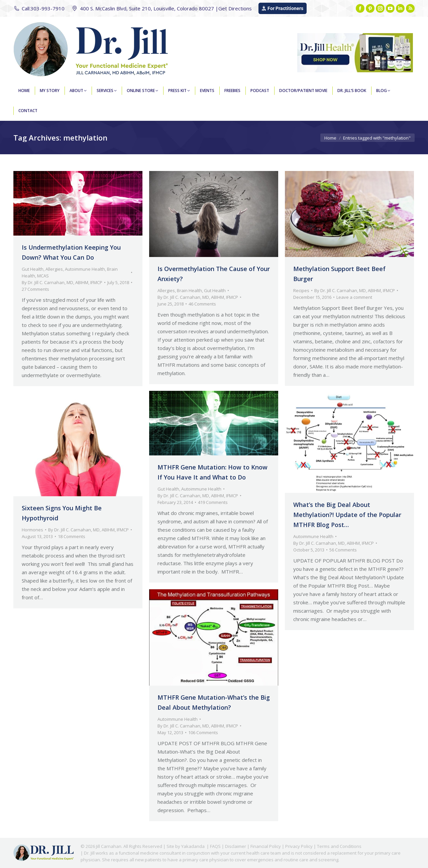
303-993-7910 (47, 8)
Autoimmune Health (85, 269)
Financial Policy (266, 846)
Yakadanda (193, 846)
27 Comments (35, 289)
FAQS (215, 846)
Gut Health (33, 269)
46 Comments (202, 304)
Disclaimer (236, 846)
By (62, 282)
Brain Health (189, 290)
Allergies (54, 269)
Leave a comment (354, 297)
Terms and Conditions (339, 846)
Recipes (301, 290)
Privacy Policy (299, 846)
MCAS (43, 276)
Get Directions (235, 8)
